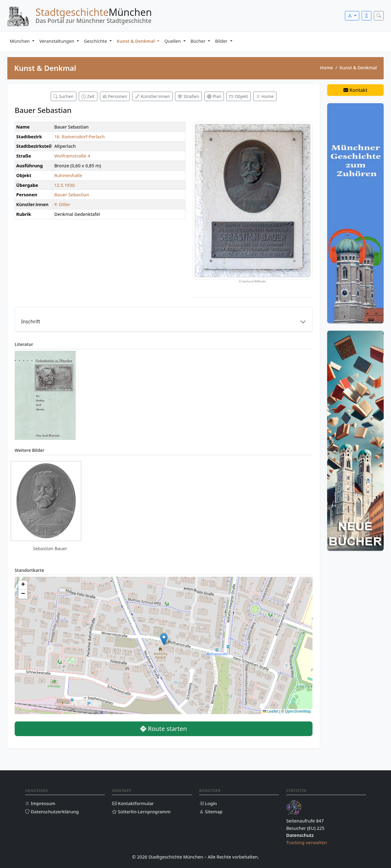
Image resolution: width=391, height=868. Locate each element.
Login (208, 803)
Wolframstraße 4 (72, 156)
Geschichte (96, 41)
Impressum (40, 803)
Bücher (199, 41)
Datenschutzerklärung (52, 812)
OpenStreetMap (298, 711)
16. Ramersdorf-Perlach (80, 136)
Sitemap (211, 812)
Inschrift (31, 321)
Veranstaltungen (57, 41)
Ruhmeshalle (68, 175)
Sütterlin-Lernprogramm (141, 812)
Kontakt (355, 90)
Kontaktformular (133, 803)
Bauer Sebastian (72, 194)
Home (327, 67)
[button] (164, 639)
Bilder (222, 41)
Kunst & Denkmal (136, 41)
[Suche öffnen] (379, 16)
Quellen (173, 41)
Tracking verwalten (307, 842)
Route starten (164, 729)
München (20, 41)
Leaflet (270, 711)
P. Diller (62, 204)
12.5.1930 (65, 185)
